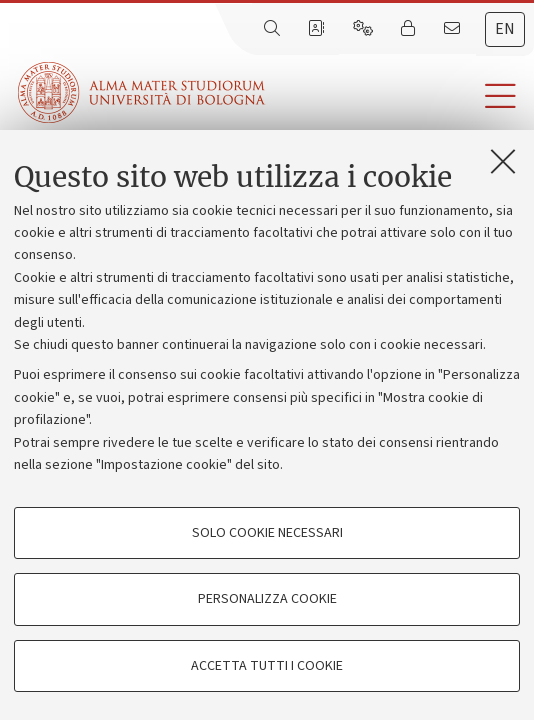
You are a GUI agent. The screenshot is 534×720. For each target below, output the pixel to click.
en (505, 29)
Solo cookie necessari (267, 533)
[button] (399, 96)
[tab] (505, 29)
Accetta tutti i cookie (267, 666)
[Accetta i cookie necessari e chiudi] (503, 161)
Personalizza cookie (267, 599)
